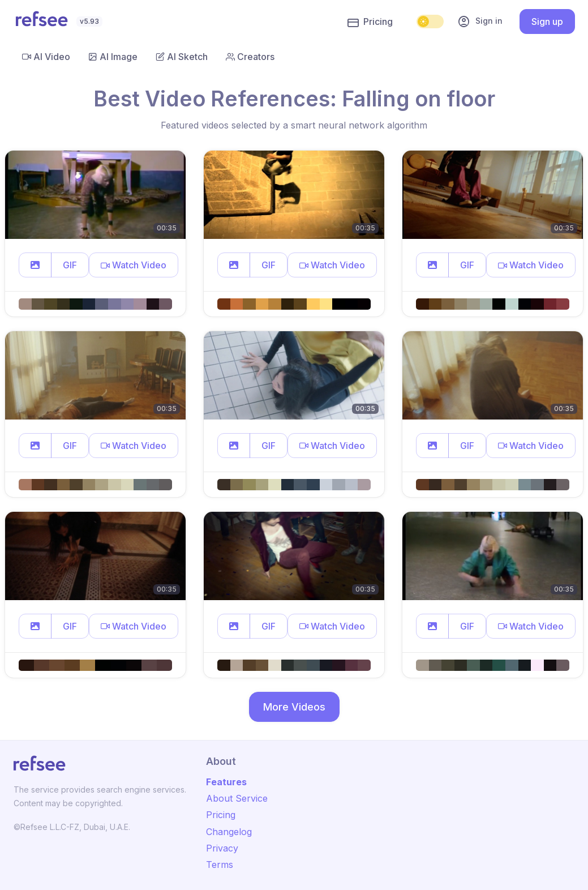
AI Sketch (182, 57)
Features (226, 782)
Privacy (222, 848)
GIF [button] (70, 265)
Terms (220, 865)
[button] (35, 265)
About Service (237, 798)
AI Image (113, 57)
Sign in (480, 22)
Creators (250, 57)
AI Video (46, 57)
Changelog (229, 832)
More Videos (294, 707)
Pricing (370, 22)
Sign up (547, 22)
